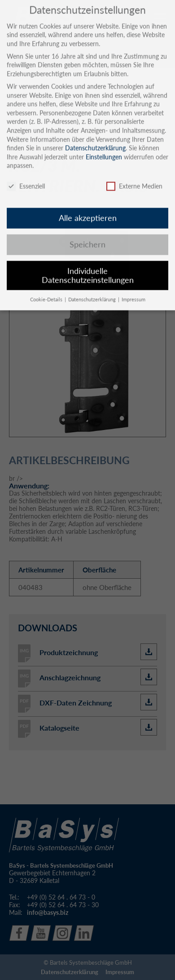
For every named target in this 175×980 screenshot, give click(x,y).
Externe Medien (134, 178)
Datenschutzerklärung (95, 140)
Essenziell (26, 178)
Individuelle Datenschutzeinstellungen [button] (88, 267)
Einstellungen (104, 149)
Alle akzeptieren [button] (88, 210)
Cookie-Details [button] (47, 291)
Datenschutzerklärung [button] (93, 291)
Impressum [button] (133, 291)
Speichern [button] (87, 236)
